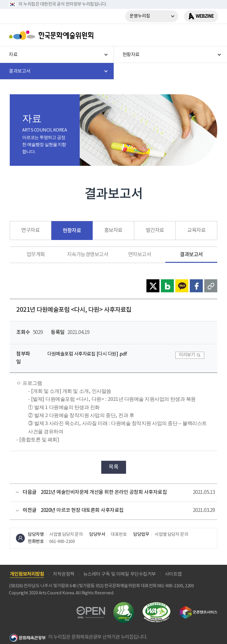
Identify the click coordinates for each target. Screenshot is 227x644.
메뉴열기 (211, 35)
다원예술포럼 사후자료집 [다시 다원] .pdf (87, 354)
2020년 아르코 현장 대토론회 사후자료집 (82, 510)
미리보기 (187, 355)
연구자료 (30, 231)
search (196, 35)
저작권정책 (64, 574)
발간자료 (155, 231)
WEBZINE (205, 16)
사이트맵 (173, 574)
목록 (113, 467)
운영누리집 (140, 16)
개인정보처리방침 (27, 574)
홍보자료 (113, 231)
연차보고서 (140, 255)
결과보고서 (191, 255)
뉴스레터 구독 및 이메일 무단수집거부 (120, 574)
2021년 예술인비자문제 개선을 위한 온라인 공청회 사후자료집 (104, 492)
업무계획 (36, 255)
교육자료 (196, 231)
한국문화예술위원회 (53, 35)
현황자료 (72, 231)
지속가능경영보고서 (88, 255)
